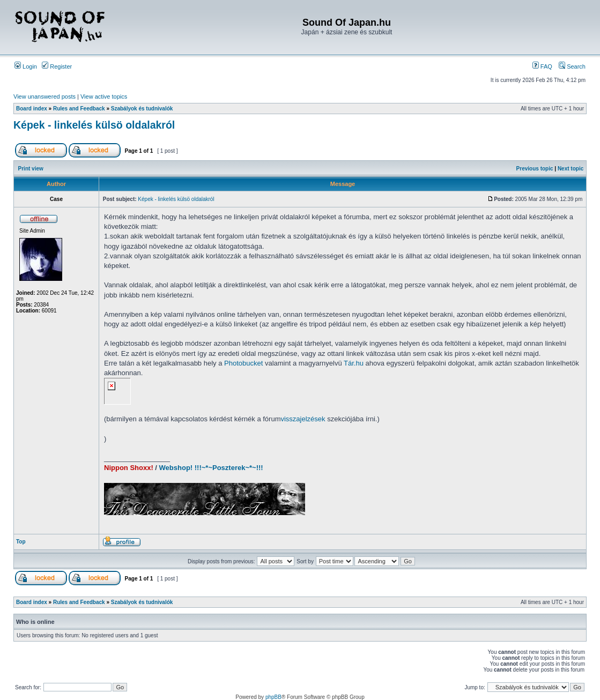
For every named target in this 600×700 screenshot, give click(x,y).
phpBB (273, 697)
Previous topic (535, 169)
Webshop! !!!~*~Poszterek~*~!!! (211, 468)
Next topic (571, 169)
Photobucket (243, 363)
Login (26, 66)
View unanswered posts (45, 96)
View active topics (104, 96)
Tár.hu (354, 363)
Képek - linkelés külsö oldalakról (94, 125)
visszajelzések (303, 419)
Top (21, 542)
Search (572, 66)
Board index (32, 109)
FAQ (542, 66)
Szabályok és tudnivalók (142, 109)
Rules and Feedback (79, 109)
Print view (31, 169)
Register (57, 66)
